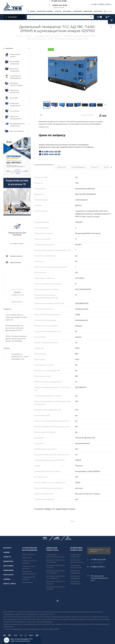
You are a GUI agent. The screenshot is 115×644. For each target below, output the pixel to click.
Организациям (79, 167)
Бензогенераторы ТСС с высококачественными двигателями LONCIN (15, 328)
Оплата (94, 167)
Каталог (8, 548)
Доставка (8, 566)
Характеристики (44, 167)
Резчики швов (27, 582)
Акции (6, 552)
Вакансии (8, 561)
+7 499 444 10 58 (98, 560)
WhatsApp (58, 601)
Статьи (7, 348)
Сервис (7, 579)
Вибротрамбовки (29, 555)
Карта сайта (10, 584)
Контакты (8, 575)
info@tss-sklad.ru (104, 4)
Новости (7, 309)
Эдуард (17, 292)
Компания (8, 570)
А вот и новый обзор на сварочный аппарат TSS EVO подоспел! (16, 317)
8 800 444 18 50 (59, 5)
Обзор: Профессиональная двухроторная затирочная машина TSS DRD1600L (16, 339)
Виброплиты (27, 558)
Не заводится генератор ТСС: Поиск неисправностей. (20, 356)
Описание (61, 167)
